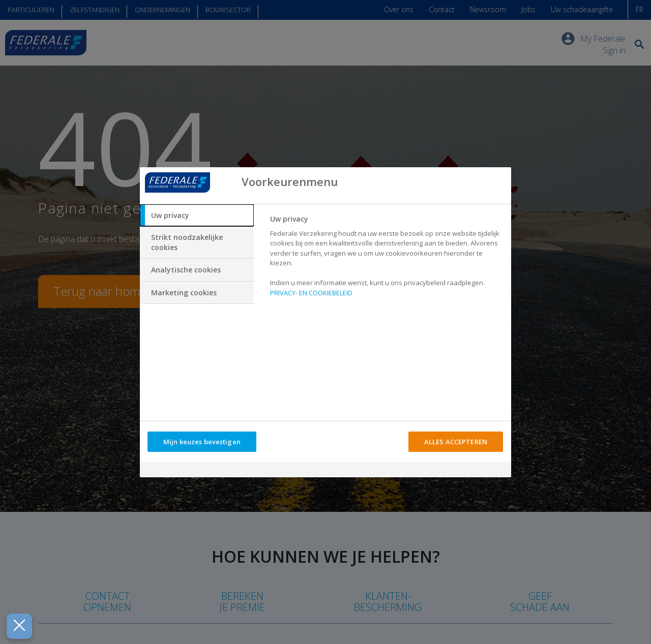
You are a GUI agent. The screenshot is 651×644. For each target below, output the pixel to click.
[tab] (197, 216)
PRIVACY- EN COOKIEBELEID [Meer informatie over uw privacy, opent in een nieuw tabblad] (311, 293)
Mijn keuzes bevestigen (202, 442)
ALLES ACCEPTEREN (456, 442)
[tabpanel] (386, 259)
